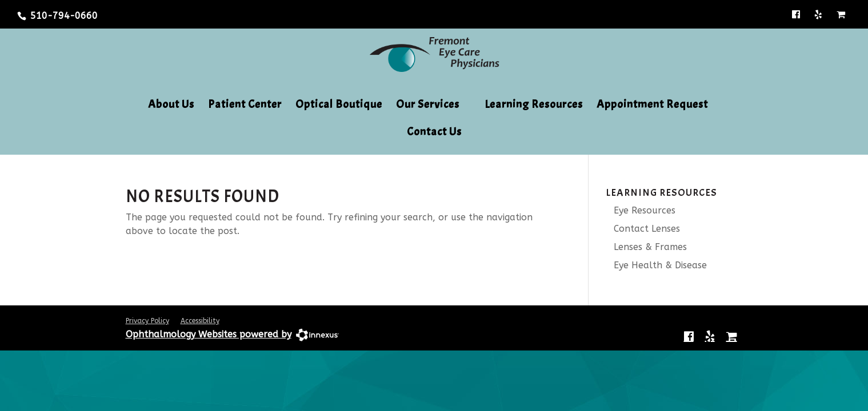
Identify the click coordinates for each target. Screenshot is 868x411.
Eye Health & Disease (656, 265)
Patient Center (245, 106)
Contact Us (434, 133)
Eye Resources (641, 210)
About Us (171, 106)
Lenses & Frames (646, 247)
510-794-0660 (64, 16)
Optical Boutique (339, 106)
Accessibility (200, 321)
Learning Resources (534, 106)
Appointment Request (652, 106)
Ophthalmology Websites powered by (209, 334)
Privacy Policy (147, 321)
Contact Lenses (643, 229)
